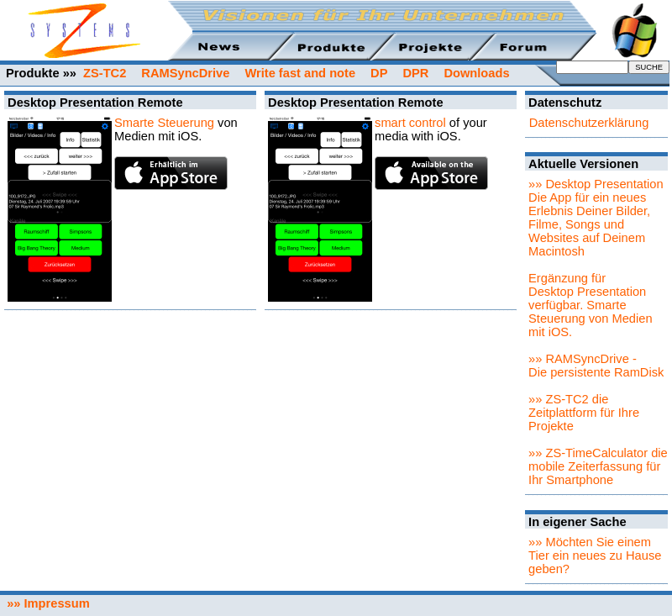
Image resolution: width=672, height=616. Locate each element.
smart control (410, 123)
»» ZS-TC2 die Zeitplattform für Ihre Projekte (584, 413)
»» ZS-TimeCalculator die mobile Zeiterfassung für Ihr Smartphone (598, 466)
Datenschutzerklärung (589, 123)
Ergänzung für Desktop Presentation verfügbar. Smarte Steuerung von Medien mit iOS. (590, 305)
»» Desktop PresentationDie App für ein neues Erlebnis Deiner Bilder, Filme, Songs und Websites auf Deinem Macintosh (596, 218)
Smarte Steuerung (164, 123)
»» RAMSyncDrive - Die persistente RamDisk (596, 366)
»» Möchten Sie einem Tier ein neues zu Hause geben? (595, 555)
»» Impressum (45, 603)
